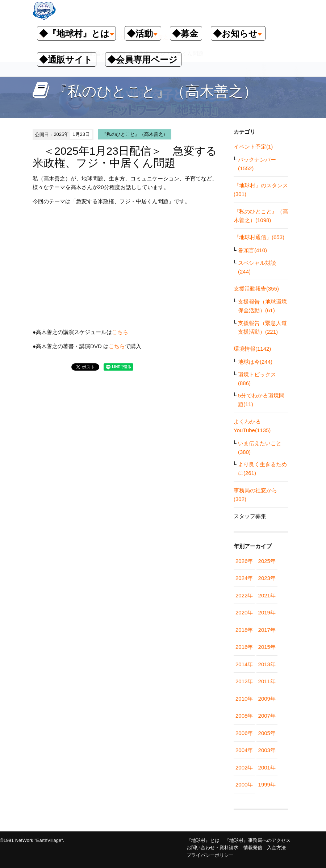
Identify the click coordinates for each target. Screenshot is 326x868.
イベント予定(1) (253, 147)
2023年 (267, 578)
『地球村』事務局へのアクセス (258, 840)
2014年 (244, 664)
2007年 (267, 716)
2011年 (267, 681)
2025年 (267, 561)
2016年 (244, 647)
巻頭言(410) (252, 250)
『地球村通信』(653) (259, 237)
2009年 (267, 699)
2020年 (244, 612)
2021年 (267, 595)
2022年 (244, 595)
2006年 (244, 733)
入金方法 (276, 848)
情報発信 (253, 848)
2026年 (244, 561)
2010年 (244, 699)
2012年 (244, 681)
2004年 (244, 750)
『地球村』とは (203, 840)
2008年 (244, 716)
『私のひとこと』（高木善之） (135, 134)
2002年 (244, 767)
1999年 (267, 784)
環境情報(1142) (252, 349)
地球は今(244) (255, 362)
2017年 (267, 630)
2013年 (267, 664)
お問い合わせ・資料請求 (212, 848)
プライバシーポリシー (210, 855)
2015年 (267, 647)
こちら (120, 332)
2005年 (267, 733)
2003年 (267, 750)
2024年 (244, 578)
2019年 (267, 612)
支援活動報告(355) (256, 289)
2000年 (244, 784)
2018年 (244, 630)
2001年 (267, 767)
